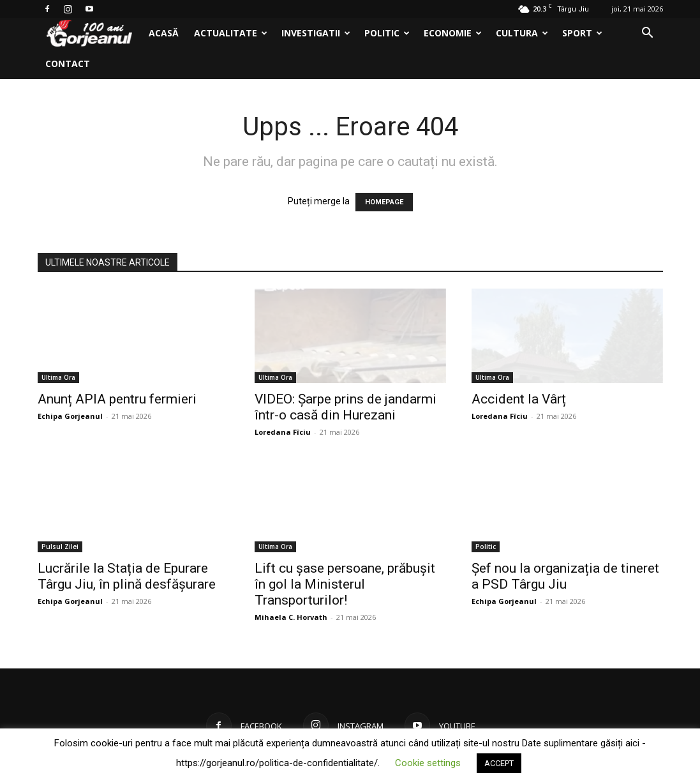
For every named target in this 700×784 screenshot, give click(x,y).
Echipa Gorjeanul (70, 416)
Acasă (164, 33)
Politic (387, 33)
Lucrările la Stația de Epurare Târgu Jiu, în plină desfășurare (127, 576)
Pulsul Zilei (60, 547)
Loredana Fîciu (283, 432)
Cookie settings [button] (428, 763)
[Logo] (89, 34)
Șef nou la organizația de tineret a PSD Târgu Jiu (565, 576)
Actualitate (231, 33)
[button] (648, 34)
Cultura (522, 33)
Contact (68, 64)
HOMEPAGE (384, 202)
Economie (453, 33)
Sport (582, 33)
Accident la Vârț (519, 399)
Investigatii (316, 33)
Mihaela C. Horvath (291, 617)
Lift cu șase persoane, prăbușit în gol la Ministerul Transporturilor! (345, 584)
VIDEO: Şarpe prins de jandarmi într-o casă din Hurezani (346, 407)
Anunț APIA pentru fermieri (117, 399)
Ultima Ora (58, 377)
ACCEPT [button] (499, 763)
